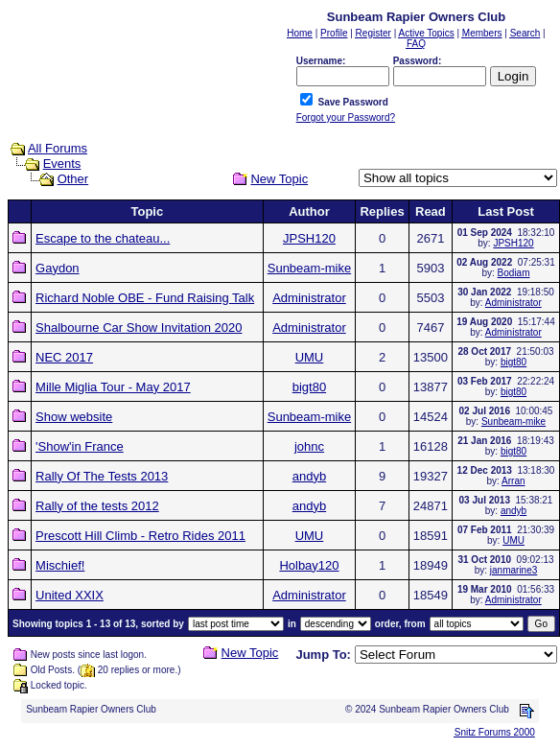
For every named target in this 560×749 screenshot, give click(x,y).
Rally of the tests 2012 (97, 506)
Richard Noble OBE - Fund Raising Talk (145, 298)
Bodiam (514, 273)
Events (62, 164)
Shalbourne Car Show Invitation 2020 (139, 328)
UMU (310, 357)
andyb (309, 476)
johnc (309, 446)
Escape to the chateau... (103, 238)
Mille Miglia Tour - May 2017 (113, 387)
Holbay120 (309, 565)
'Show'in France (80, 446)
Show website (74, 417)
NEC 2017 (64, 357)
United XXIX (70, 595)
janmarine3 (513, 570)
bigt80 (513, 362)
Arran (513, 481)
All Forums (58, 148)
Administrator (309, 298)
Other (73, 179)
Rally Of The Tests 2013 (102, 476)
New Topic (279, 179)
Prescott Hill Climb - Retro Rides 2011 (140, 536)
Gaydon (58, 268)
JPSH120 (309, 238)
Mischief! (60, 565)
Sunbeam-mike (309, 268)
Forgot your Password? (346, 117)
